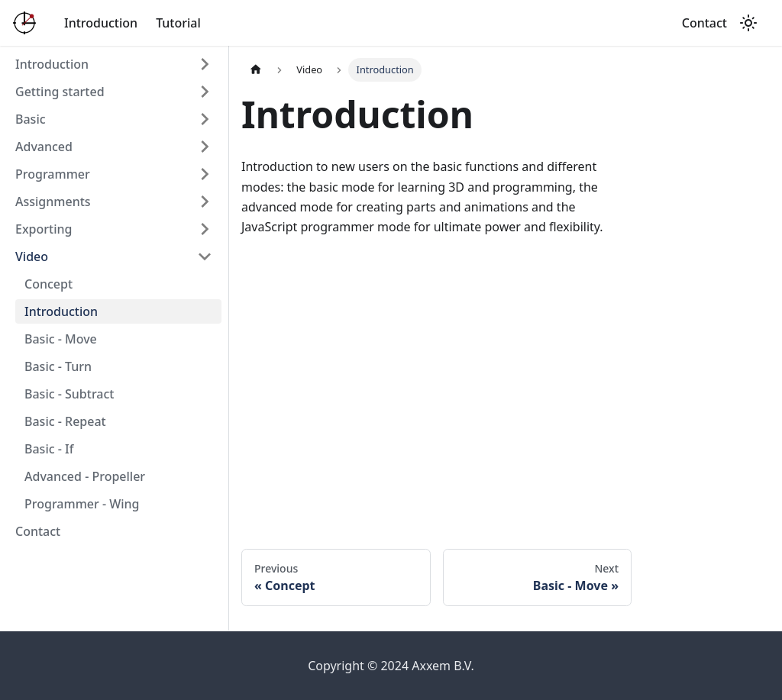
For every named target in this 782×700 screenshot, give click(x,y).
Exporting (44, 229)
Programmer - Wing (82, 504)
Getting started (60, 92)
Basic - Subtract (69, 394)
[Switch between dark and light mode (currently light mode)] (748, 23)
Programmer (53, 174)
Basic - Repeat (65, 421)
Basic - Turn (58, 366)
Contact (704, 23)
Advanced (44, 147)
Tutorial (178, 23)
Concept (48, 284)
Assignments (53, 202)
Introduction (101, 23)
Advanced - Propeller (85, 476)
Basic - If (49, 449)
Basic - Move (61, 339)
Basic (31, 119)
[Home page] (256, 70)
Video (32, 256)
